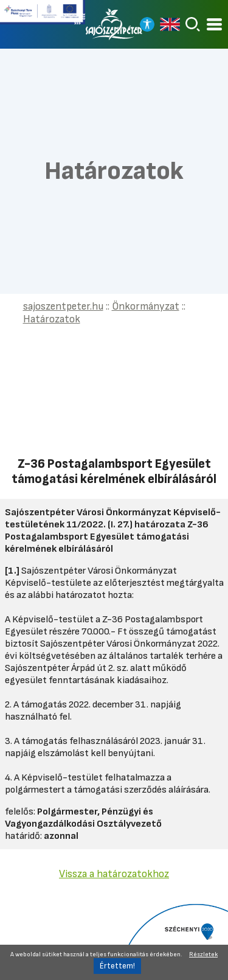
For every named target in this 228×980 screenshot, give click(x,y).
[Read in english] (170, 24)
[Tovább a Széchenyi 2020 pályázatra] (173, 941)
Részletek (203, 954)
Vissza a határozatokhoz (114, 874)
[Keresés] (193, 24)
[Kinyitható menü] (214, 25)
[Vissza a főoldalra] (114, 24)
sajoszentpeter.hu (63, 306)
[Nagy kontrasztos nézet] (147, 24)
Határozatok (52, 319)
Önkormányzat (146, 306)
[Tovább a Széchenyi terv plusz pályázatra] (43, 17)
